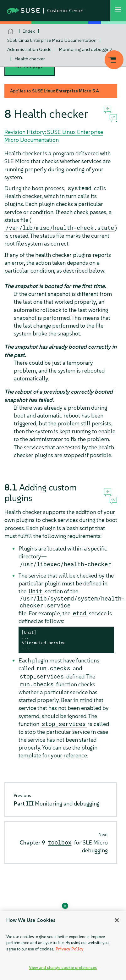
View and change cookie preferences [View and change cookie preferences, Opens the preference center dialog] (63, 968)
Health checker (30, 59)
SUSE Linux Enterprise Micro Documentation (52, 40)
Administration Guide (29, 49)
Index (29, 31)
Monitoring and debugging (85, 49)
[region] (63, 946)
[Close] (117, 920)
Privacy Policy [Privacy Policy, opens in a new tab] (70, 949)
